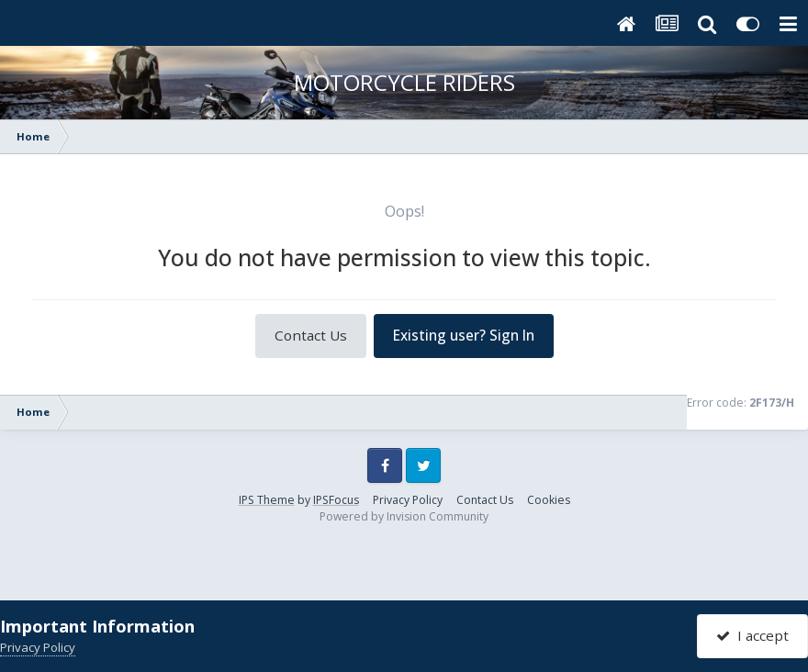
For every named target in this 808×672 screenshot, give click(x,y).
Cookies (549, 500)
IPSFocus (336, 500)
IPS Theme (267, 500)
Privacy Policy (408, 500)
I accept (752, 635)
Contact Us (311, 335)
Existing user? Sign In (464, 335)
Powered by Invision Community (404, 516)
